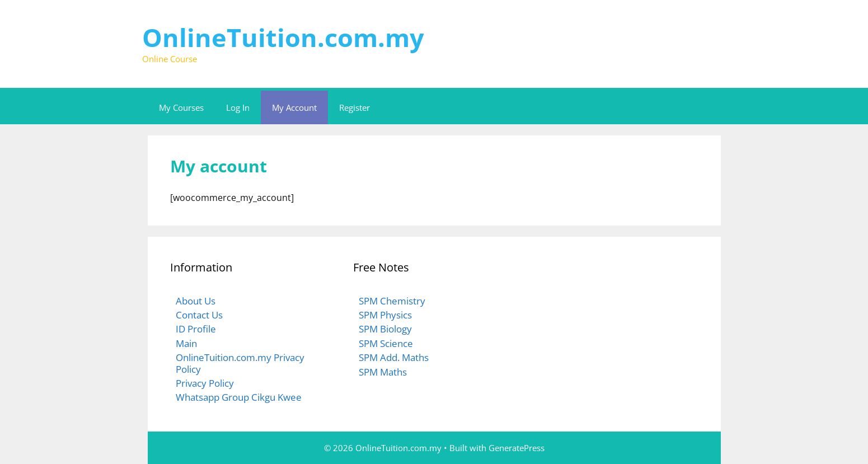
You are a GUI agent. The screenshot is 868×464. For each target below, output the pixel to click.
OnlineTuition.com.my (283, 37)
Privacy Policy (205, 383)
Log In (238, 107)
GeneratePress (517, 448)
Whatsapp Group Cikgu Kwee (239, 397)
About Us (196, 301)
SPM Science (386, 343)
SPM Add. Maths (394, 357)
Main (186, 343)
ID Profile (196, 329)
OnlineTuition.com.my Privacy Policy (240, 363)
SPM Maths (383, 372)
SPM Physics (385, 315)
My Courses (181, 107)
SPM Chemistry (392, 301)
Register (355, 107)
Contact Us (199, 315)
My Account (294, 107)
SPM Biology (385, 329)
